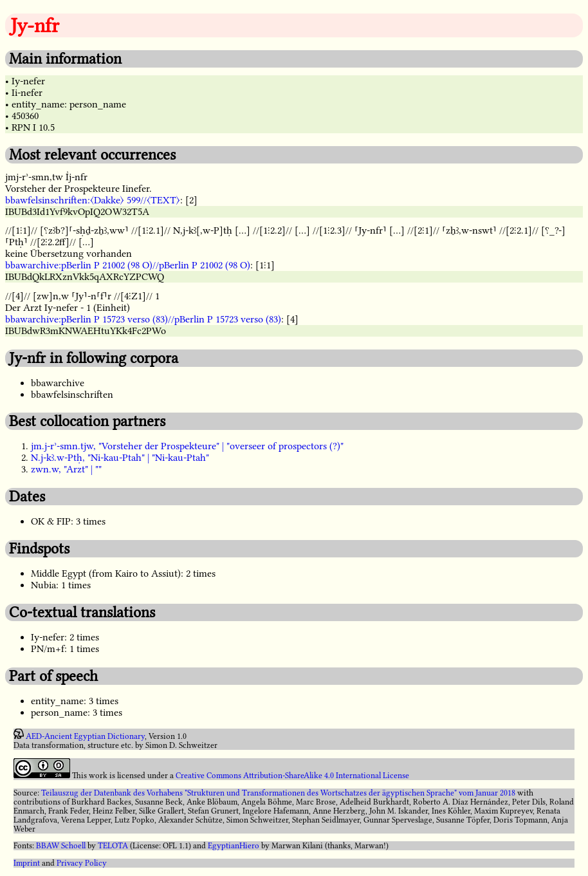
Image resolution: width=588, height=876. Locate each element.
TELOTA (113, 846)
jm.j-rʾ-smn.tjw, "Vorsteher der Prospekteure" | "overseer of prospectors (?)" (187, 446)
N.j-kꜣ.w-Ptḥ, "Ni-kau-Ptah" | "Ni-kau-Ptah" (120, 458)
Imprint (27, 863)
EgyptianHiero (234, 846)
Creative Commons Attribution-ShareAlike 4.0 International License (292, 776)
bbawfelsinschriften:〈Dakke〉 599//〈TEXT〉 (93, 200)
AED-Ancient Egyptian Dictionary (85, 736)
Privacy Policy (82, 863)
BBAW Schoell (61, 846)
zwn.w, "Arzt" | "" (66, 469)
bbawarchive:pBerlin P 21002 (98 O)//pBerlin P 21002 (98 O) (128, 265)
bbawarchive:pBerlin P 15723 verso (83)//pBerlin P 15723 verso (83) (143, 319)
